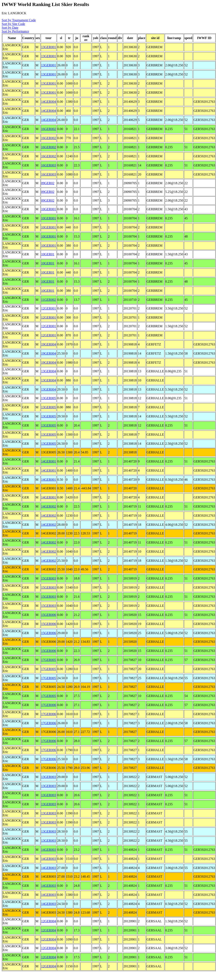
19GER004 (49, 344)
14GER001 (49, 461)
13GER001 (49, 47)
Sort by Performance (15, 31)
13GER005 (49, 398)
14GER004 (49, 102)
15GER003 (49, 578)
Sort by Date (10, 28)
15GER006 (49, 615)
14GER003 (49, 850)
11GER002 (48, 300)
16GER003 (49, 165)
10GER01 (48, 254)
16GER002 (49, 129)
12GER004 (49, 921)
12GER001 (49, 308)
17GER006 (49, 705)
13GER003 (49, 777)
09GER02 (48, 183)
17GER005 (49, 660)
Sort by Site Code (13, 24)
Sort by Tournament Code (19, 20)
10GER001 (49, 209)
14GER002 (49, 506)
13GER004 (49, 371)
